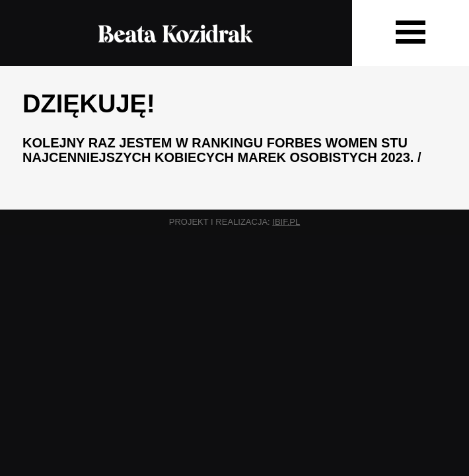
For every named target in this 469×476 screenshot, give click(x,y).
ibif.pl (286, 222)
